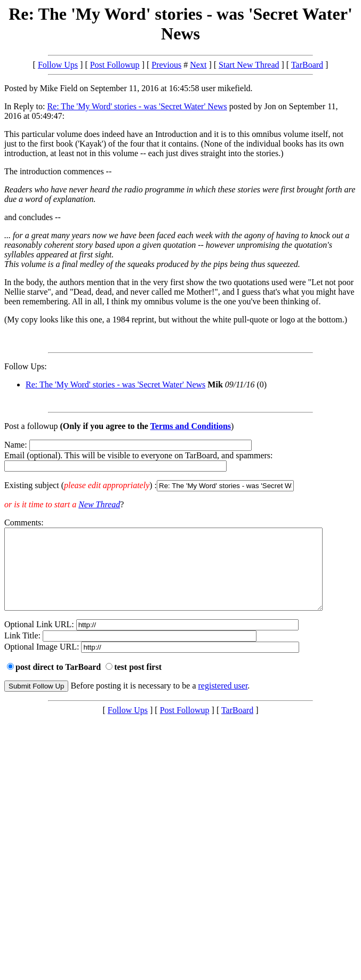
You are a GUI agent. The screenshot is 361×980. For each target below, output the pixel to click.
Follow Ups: (26, 366)
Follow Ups (58, 65)
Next (198, 65)
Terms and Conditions (191, 426)
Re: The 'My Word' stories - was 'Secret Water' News (137, 106)
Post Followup (115, 65)
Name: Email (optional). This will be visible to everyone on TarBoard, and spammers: (180, 466)
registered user (223, 702)
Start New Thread (249, 65)
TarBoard (307, 65)
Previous (166, 65)
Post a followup (31, 426)
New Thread (99, 504)
